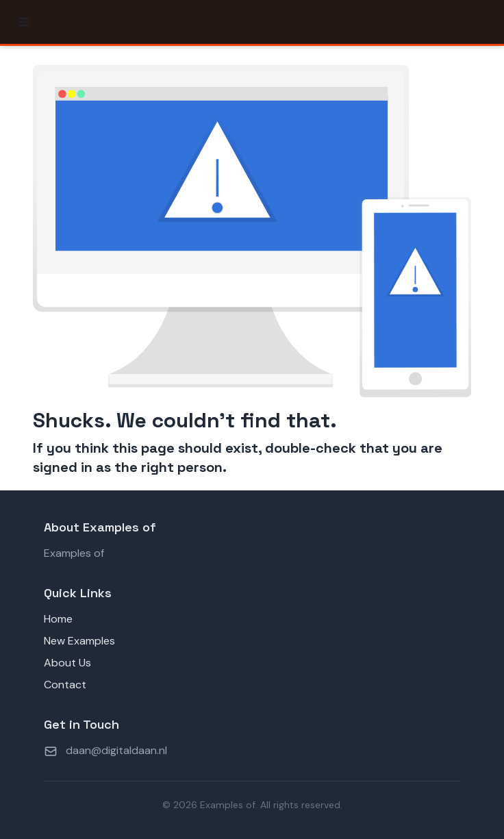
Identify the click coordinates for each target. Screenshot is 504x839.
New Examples (79, 641)
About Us (67, 663)
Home (58, 619)
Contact (65, 685)
